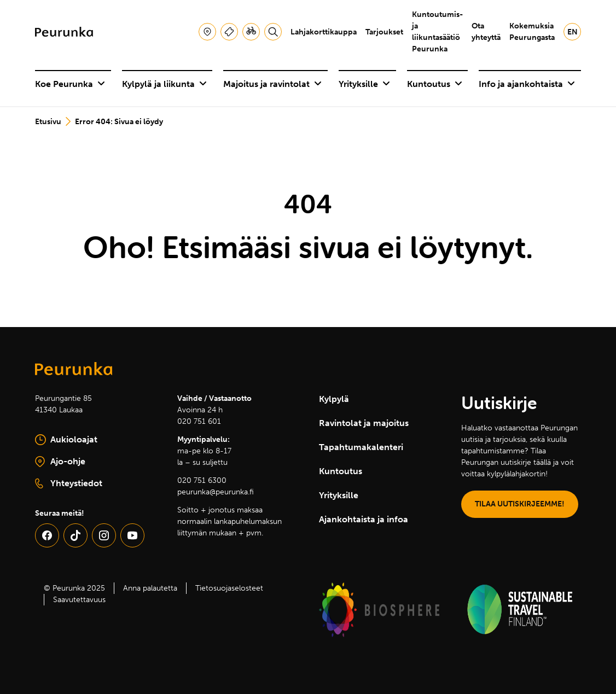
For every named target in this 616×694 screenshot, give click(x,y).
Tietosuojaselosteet (229, 588)
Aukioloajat (66, 440)
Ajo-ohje (88, 462)
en (573, 32)
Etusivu (48, 122)
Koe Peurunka (70, 84)
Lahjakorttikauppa (324, 32)
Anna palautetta (150, 588)
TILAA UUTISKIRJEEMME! (520, 504)
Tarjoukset (384, 32)
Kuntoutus (435, 84)
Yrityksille (364, 84)
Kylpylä (334, 399)
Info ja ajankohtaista (527, 84)
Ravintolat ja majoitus (364, 423)
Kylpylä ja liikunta (164, 84)
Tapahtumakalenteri (361, 447)
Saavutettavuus (79, 600)
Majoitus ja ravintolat (272, 84)
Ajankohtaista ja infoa (364, 519)
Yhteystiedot (69, 483)
